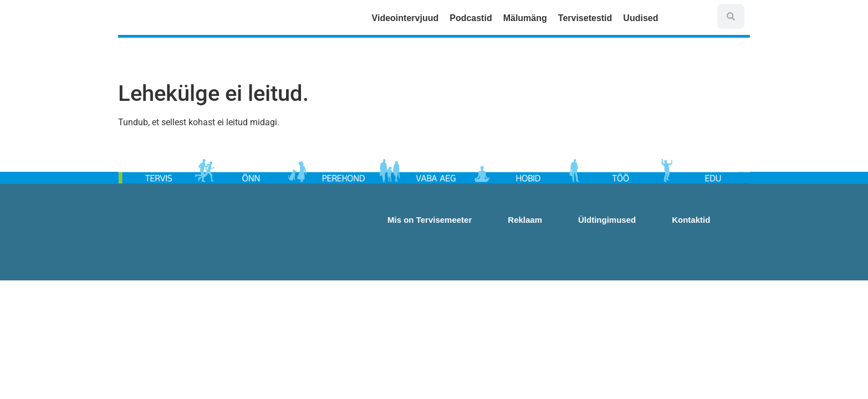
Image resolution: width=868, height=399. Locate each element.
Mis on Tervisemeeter (430, 220)
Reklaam (525, 220)
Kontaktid (691, 220)
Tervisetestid (585, 18)
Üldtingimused (607, 220)
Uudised (643, 18)
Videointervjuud (405, 18)
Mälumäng (525, 18)
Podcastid (471, 18)
